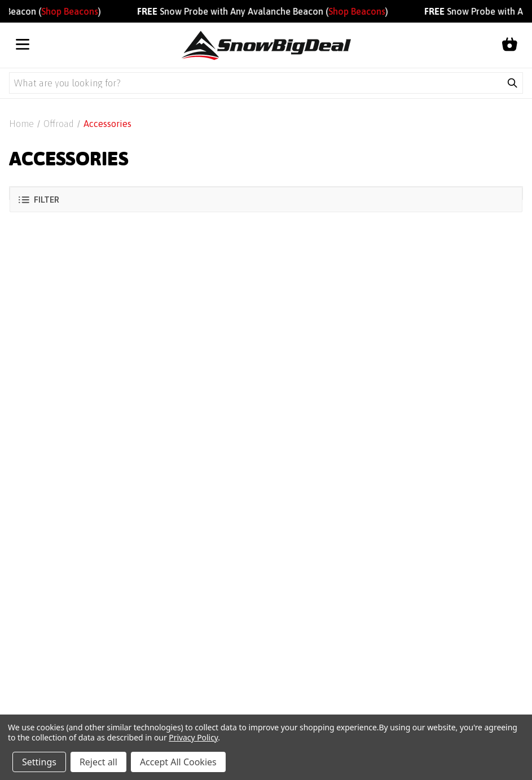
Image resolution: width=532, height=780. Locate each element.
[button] (266, 200)
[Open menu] (23, 45)
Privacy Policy (193, 737)
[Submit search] (512, 83)
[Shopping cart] (509, 45)
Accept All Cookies (178, 762)
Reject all (98, 762)
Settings (39, 762)
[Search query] (256, 83)
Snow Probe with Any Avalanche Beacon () (267, 11)
